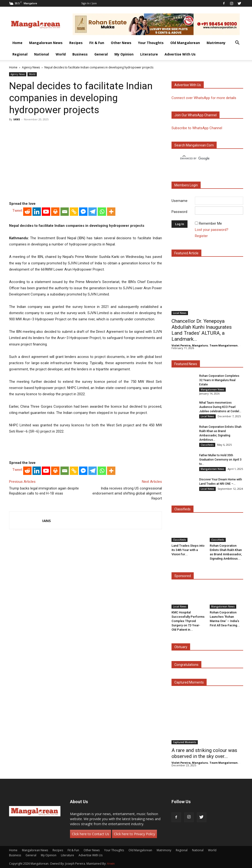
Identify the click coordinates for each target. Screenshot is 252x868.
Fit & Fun (97, 43)
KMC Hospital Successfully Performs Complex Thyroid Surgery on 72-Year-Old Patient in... (188, 621)
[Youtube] (46, 212)
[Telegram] (93, 212)
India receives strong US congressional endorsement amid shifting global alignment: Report (127, 493)
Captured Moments (189, 682)
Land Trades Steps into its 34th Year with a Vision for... (188, 550)
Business (80, 54)
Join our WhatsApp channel (196, 115)
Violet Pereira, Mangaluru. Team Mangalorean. (205, 345)
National (42, 54)
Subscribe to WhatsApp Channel (197, 128)
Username (180, 201)
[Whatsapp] (102, 212)
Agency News (31, 67)
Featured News (186, 364)
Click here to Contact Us (91, 834)
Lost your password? (212, 230)
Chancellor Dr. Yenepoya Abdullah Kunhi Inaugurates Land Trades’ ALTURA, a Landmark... (202, 330)
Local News (180, 313)
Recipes (76, 43)
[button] (237, 43)
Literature (149, 54)
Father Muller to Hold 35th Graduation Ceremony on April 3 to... (220, 460)
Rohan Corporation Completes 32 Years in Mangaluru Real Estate (219, 380)
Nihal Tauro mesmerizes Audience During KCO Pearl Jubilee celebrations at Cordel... (220, 407)
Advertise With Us (180, 54)
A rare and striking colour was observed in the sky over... (204, 753)
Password (179, 212)
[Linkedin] (37, 212)
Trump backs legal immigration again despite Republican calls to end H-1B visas (44, 491)
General (101, 54)
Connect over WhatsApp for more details (204, 98)
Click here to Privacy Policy (134, 834)
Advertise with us (188, 85)
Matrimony (216, 43)
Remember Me (210, 223)
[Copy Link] (74, 212)
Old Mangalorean (185, 43)
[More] (111, 212)
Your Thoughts (151, 43)
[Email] (65, 212)
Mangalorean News (46, 43)
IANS (17, 119)
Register (201, 236)
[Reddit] (27, 212)
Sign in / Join (89, 3)
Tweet (17, 211)
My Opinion (124, 54)
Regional (20, 54)
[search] (203, 159)
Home (17, 43)
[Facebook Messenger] (83, 212)
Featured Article (186, 253)
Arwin (111, 864)
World (61, 54)
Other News (121, 43)
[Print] (55, 212)
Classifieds (207, 445)
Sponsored (183, 576)
